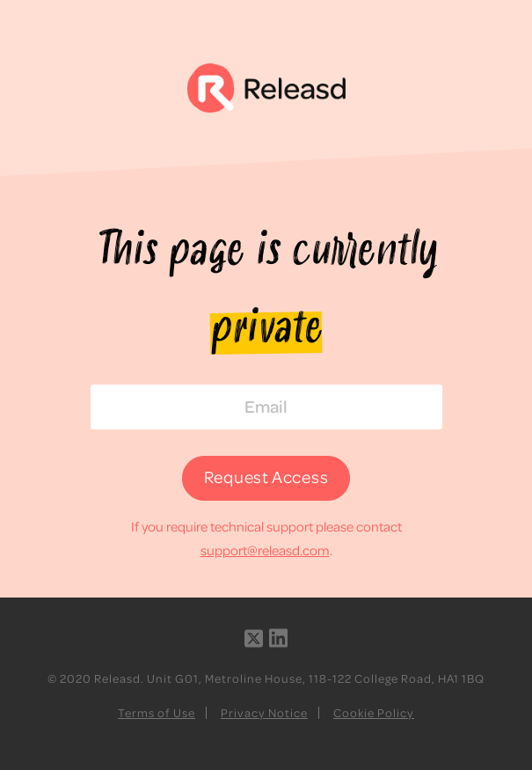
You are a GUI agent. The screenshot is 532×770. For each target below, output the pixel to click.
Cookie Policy (374, 712)
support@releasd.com (265, 550)
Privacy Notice (264, 712)
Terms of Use (157, 712)
